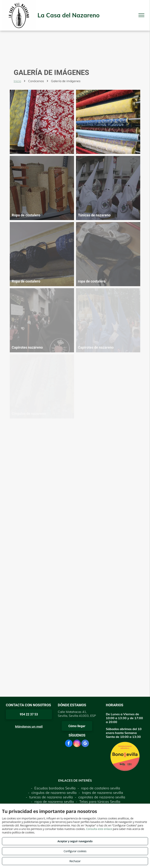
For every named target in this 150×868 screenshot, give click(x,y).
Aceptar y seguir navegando (75, 841)
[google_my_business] (85, 744)
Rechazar (75, 861)
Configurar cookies (75, 851)
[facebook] (69, 744)
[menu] (141, 15)
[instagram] (77, 744)
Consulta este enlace (99, 829)
